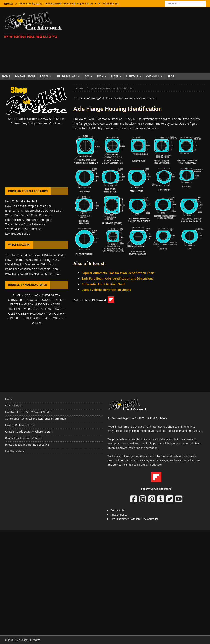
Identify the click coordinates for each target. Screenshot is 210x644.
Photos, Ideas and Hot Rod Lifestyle (27, 445)
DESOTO (31, 300)
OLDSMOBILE (17, 313)
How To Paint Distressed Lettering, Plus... (32, 260)
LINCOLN (14, 309)
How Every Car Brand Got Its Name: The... (33, 273)
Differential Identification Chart (103, 284)
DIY (87, 76)
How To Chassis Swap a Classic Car (28, 206)
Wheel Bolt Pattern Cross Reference (29, 215)
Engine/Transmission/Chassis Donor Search (34, 211)
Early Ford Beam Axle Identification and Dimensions (117, 278)
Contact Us (117, 510)
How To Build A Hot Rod (20, 425)
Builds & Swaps (67, 76)
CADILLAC (31, 295)
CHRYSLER (15, 300)
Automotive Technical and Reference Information (36, 419)
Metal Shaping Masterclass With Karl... (30, 264)
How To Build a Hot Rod (21, 201)
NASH (59, 309)
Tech (100, 76)
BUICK (17, 295)
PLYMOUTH (54, 313)
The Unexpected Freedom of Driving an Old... (35, 255)
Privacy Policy (119, 515)
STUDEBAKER (32, 318)
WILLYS (37, 323)
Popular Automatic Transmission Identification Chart (118, 273)
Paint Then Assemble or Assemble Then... (33, 269)
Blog (171, 76)
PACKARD (37, 313)
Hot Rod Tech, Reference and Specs (29, 220)
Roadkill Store (25, 76)
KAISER (55, 304)
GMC (27, 304)
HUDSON (41, 304)
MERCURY (30, 309)
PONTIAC (13, 318)
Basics (44, 76)
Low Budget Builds (17, 234)
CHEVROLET (50, 295)
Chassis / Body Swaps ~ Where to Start (29, 432)
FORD (59, 300)
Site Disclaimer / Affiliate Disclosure (134, 519)
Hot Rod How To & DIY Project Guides (28, 412)
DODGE (46, 300)
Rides (115, 76)
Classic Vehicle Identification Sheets (106, 290)
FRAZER (15, 304)
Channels (153, 76)
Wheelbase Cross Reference (24, 229)
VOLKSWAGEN (54, 318)
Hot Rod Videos (15, 451)
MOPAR (46, 309)
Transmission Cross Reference (25, 224)
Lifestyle (132, 76)
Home (6, 76)
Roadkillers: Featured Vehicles (24, 438)
